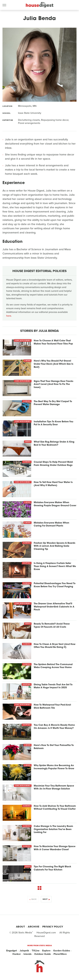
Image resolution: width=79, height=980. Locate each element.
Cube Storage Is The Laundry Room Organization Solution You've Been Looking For (53, 829)
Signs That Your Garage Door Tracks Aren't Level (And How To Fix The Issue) (53, 384)
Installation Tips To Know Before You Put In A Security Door (53, 423)
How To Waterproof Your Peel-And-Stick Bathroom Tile (52, 707)
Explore (46, 951)
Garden (27, 361)
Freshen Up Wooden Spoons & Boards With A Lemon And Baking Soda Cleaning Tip (55, 546)
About (21, 927)
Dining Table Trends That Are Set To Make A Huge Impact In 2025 (53, 686)
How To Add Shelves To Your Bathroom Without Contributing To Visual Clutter (55, 808)
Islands (28, 954)
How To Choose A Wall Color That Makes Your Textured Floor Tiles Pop (53, 342)
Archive (34, 927)
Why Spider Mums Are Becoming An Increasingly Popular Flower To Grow (54, 767)
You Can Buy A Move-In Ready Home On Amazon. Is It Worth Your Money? (54, 727)
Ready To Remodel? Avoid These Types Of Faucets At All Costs (52, 626)
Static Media (25, 933)
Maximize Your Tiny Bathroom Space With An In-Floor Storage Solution (54, 787)
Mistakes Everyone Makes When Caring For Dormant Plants (51, 525)
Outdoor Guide (43, 954)
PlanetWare (60, 954)
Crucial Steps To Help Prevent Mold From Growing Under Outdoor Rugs (53, 464)
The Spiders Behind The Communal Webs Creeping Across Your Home (53, 666)
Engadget (12, 951)
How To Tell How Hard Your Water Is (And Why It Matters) (53, 484)
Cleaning (27, 401)
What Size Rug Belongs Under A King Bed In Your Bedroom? (54, 444)
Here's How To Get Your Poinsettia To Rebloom (54, 747)
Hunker (17, 954)
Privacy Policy (53, 927)
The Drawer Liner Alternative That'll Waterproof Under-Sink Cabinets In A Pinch (54, 607)
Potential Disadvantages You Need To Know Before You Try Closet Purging (55, 585)
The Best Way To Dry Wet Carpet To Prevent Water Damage (53, 403)
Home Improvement (23, 340)
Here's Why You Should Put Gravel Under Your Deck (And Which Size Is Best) (53, 364)
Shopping (27, 563)
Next (45, 899)
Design (28, 442)
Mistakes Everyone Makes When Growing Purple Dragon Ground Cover (55, 504)
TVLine (36, 951)
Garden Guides (62, 951)
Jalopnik (24, 951)
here (9, 316)
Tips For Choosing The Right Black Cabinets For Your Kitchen (52, 868)
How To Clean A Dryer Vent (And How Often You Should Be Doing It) (55, 646)
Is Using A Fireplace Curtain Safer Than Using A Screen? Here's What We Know (55, 566)
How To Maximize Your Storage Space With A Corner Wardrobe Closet (55, 848)
